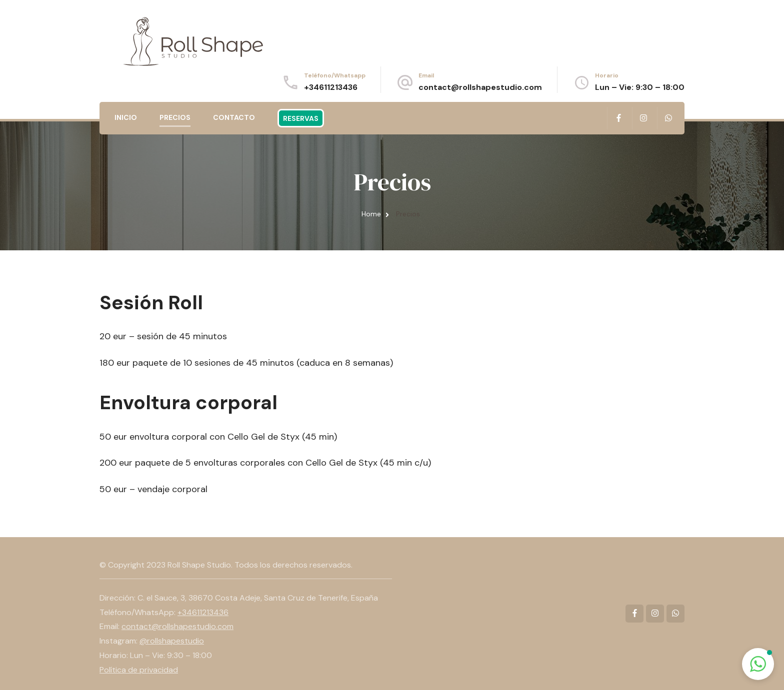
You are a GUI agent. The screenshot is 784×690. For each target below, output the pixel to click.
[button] (758, 664)
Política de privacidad (139, 670)
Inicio (126, 117)
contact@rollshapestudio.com (480, 87)
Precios (175, 117)
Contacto (234, 117)
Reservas (301, 118)
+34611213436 (331, 87)
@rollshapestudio (172, 641)
